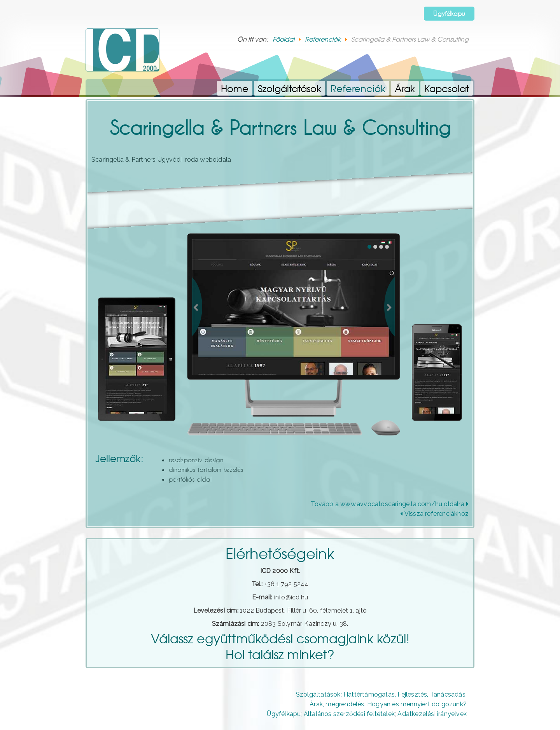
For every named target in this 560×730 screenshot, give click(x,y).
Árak (405, 88)
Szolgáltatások (290, 88)
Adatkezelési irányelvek (432, 714)
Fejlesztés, (413, 694)
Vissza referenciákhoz (434, 514)
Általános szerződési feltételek (349, 714)
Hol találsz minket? (280, 654)
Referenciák (358, 88)
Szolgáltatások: (319, 694)
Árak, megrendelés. (338, 704)
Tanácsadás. (448, 694)
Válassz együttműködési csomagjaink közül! (280, 638)
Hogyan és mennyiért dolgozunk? (417, 704)
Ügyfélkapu (449, 13)
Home (235, 88)
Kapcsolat (447, 88)
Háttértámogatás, (370, 694)
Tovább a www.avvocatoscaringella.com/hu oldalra (390, 504)
